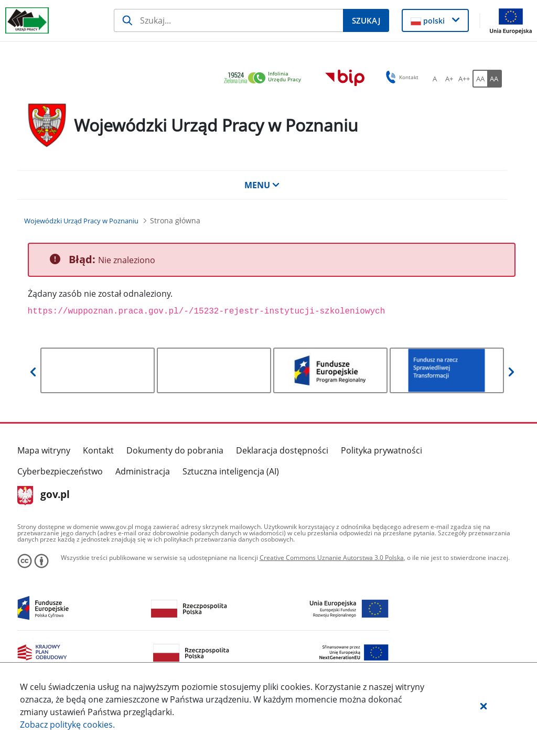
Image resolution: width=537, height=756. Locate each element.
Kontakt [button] (400, 77)
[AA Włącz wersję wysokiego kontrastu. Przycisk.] (495, 79)
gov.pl (44, 495)
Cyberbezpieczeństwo (60, 471)
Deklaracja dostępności (282, 450)
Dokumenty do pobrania (175, 450)
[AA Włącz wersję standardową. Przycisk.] (480, 79)
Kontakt (98, 450)
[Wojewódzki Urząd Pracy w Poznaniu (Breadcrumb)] (81, 221)
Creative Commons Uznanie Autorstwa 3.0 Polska (332, 558)
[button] (484, 706)
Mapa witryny (44, 450)
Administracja (143, 471)
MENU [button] (262, 185)
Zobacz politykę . (67, 725)
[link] (265, 78)
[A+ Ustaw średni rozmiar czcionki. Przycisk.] (449, 79)
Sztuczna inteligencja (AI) (231, 471)
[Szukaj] (228, 20)
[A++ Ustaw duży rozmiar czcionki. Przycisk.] (464, 79)
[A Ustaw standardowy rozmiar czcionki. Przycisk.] (435, 79)
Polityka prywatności (382, 450)
